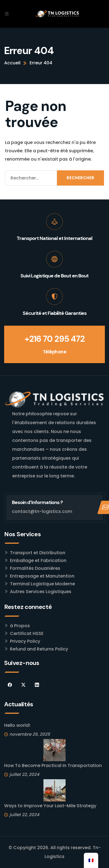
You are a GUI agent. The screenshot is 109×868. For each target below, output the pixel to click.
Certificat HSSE (27, 633)
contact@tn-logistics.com (42, 511)
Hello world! (17, 725)
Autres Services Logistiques (41, 592)
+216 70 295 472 (55, 339)
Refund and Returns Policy (39, 649)
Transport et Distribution (38, 553)
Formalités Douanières (35, 568)
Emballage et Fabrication (38, 560)
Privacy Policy (25, 641)
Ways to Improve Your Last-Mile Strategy (50, 806)
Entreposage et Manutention (42, 576)
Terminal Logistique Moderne (42, 584)
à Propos (20, 626)
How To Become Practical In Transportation (53, 765)
